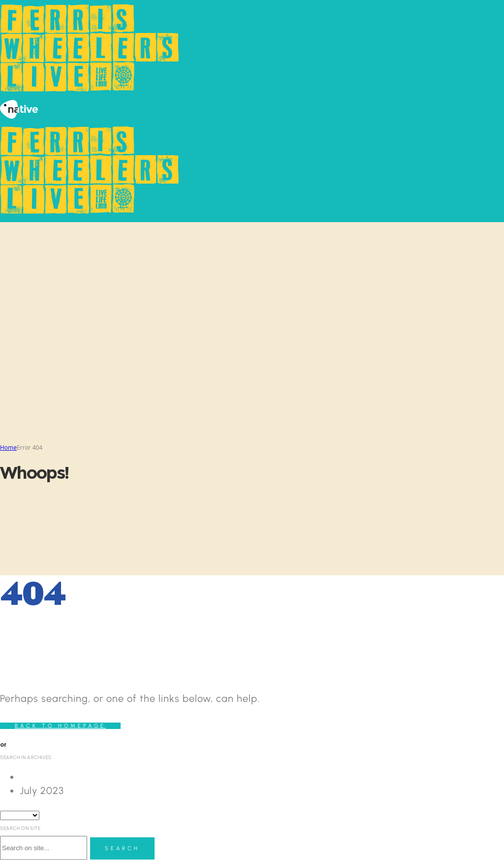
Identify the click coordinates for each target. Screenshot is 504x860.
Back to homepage (60, 726)
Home (8, 447)
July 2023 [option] (42, 791)
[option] (262, 777)
